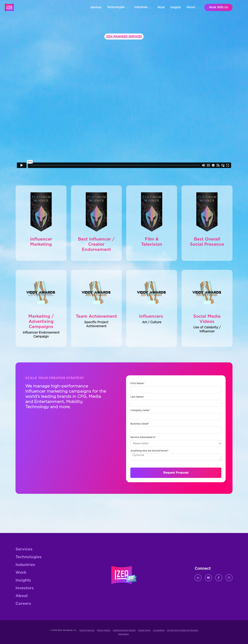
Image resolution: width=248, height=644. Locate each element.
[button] (118, 7)
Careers (23, 604)
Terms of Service (87, 630)
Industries (25, 565)
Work (21, 573)
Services (24, 549)
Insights (23, 580)
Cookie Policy (144, 630)
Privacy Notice (104, 630)
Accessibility (159, 630)
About (22, 596)
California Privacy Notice (124, 630)
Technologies (29, 557)
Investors (25, 588)
